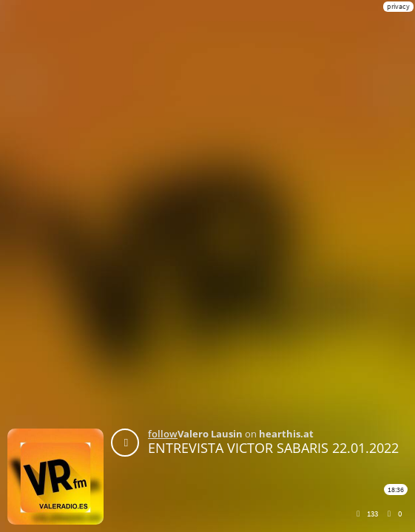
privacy (398, 6)
